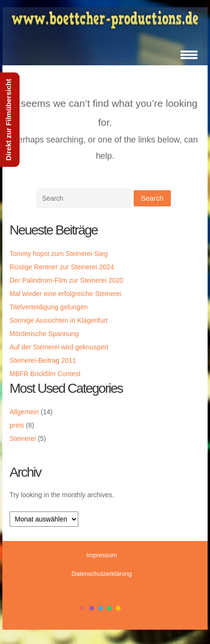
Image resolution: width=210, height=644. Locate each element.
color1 (83, 608)
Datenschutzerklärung (102, 574)
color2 (92, 608)
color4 (109, 608)
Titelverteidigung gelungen (49, 307)
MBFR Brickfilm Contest (45, 374)
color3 (101, 608)
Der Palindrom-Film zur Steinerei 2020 (66, 280)
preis (17, 425)
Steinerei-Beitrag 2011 (43, 360)
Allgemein (24, 412)
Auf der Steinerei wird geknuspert (59, 347)
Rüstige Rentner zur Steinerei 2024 (62, 267)
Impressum (102, 555)
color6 (127, 608)
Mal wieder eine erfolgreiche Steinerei (65, 294)
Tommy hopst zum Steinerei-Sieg (58, 254)
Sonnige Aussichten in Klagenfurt (58, 320)
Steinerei (23, 439)
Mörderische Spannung (44, 334)
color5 (118, 608)
